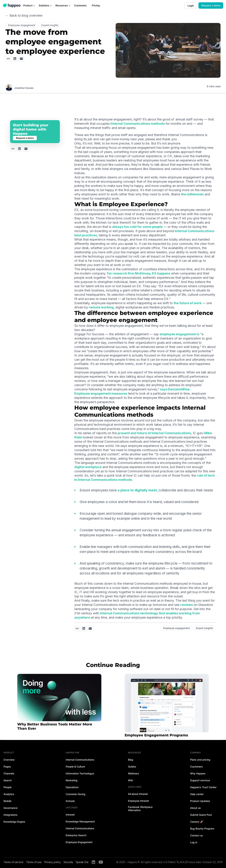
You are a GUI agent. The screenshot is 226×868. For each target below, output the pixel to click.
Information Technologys (80, 773)
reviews (187, 605)
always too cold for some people (137, 227)
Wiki (130, 780)
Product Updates (200, 801)
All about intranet (138, 794)
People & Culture (75, 767)
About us (195, 808)
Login (191, 6)
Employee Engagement (79, 842)
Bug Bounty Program (202, 829)
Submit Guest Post (201, 815)
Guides (132, 767)
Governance (11, 808)
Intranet (70, 815)
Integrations (11, 815)
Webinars (133, 773)
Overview (9, 760)
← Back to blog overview (24, 15)
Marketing (72, 780)
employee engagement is (179, 334)
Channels (9, 773)
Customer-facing (75, 794)
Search (8, 780)
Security (68, 862)
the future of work (188, 303)
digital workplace (88, 467)
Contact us (197, 835)
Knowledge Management (80, 821)
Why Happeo (198, 773)
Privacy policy (53, 862)
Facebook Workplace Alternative (140, 809)
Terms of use (34, 862)
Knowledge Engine (14, 822)
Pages (7, 767)
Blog (131, 760)
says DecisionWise (175, 389)
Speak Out (82, 862)
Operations (72, 787)
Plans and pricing (200, 760)
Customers (197, 767)
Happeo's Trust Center (203, 787)
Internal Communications (80, 760)
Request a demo (211, 5)
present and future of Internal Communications (154, 433)
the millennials (192, 194)
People (8, 787)
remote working (101, 307)
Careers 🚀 (197, 822)
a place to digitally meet (137, 490)
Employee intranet (138, 801)
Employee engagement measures (101, 393)
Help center (197, 794)
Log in (194, 842)
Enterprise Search (76, 835)
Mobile (7, 801)
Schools (70, 801)
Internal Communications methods (138, 124)
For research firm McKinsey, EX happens (139, 273)
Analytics (9, 794)
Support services (200, 780)
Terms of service (13, 862)
